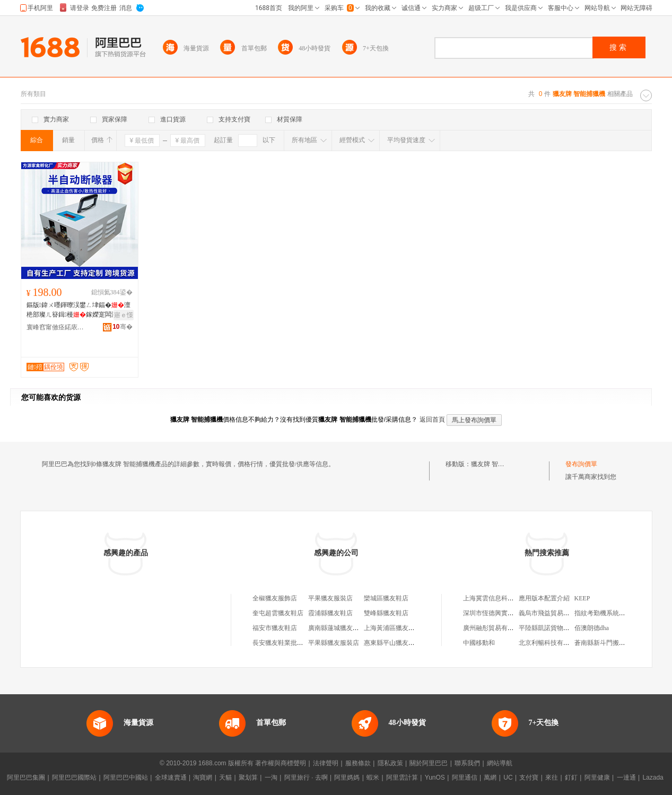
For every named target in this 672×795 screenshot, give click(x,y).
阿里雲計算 (402, 777)
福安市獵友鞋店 (275, 628)
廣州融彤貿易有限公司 (495, 628)
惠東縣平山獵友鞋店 (392, 643)
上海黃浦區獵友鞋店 (392, 628)
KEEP (582, 598)
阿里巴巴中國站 (126, 777)
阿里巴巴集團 (26, 777)
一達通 (626, 777)
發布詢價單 (581, 464)
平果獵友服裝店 (330, 598)
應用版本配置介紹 (544, 598)
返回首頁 (432, 420)
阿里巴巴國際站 (74, 777)
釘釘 (571, 777)
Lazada (653, 777)
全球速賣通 (171, 777)
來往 (552, 777)
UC (508, 777)
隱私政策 (390, 763)
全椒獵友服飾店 (275, 598)
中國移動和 (479, 643)
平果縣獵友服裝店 (334, 643)
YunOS (435, 777)
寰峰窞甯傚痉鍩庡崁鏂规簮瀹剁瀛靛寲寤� (56, 327)
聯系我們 (467, 763)
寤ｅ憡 (124, 315)
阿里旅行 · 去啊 (306, 777)
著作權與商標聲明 (281, 763)
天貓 (225, 777)
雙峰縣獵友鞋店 (386, 613)
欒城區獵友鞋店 (386, 598)
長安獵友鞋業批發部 (281, 643)
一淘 (271, 777)
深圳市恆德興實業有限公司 (501, 613)
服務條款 (358, 763)
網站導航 (500, 763)
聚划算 (248, 777)
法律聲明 (326, 763)
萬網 (490, 777)
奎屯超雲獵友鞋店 (278, 613)
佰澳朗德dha (592, 628)
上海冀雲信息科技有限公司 (501, 598)
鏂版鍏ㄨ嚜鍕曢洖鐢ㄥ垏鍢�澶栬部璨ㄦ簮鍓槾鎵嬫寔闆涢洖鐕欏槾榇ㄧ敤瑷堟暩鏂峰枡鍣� (78, 310)
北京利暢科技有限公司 (551, 643)
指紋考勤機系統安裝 (603, 613)
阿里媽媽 (347, 777)
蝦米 (373, 777)
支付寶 (529, 777)
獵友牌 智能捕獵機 (497, 464)
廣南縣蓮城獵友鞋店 (337, 628)
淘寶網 (203, 777)
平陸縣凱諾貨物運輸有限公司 (560, 628)
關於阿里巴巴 (429, 763)
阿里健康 (597, 777)
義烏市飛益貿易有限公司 (554, 613)
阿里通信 (465, 777)
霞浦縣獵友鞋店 (330, 613)
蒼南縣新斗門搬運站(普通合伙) (618, 643)
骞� (122, 327)
